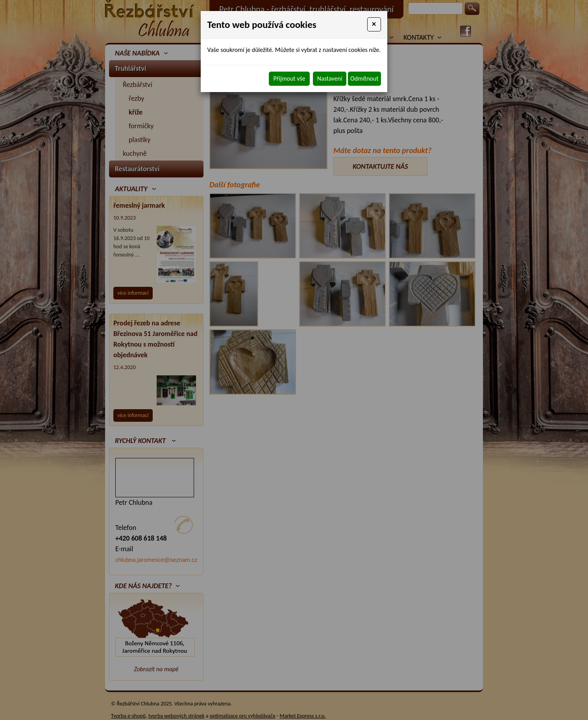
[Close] (374, 24)
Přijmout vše (289, 78)
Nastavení (330, 78)
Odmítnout (364, 78)
